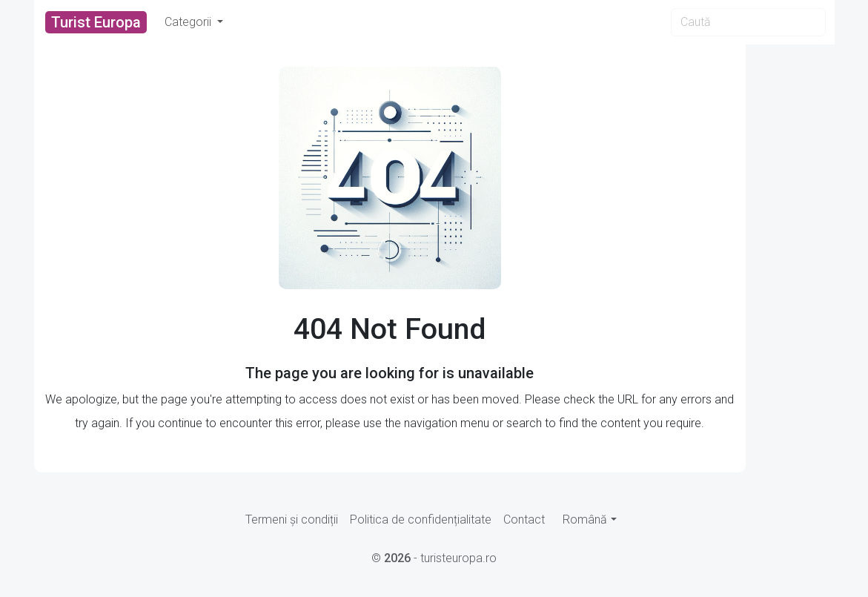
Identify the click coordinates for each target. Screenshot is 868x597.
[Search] (748, 22)
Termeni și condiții (292, 520)
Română (585, 520)
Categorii (189, 22)
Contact (524, 520)
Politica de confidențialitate (421, 520)
